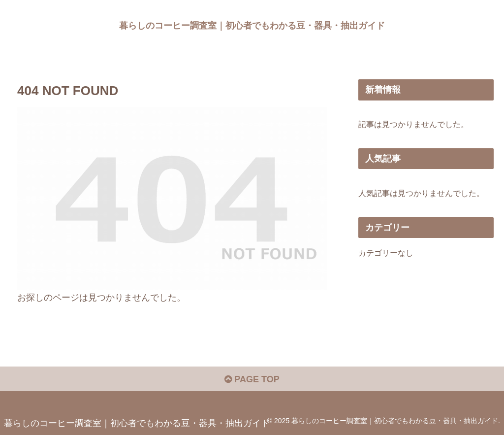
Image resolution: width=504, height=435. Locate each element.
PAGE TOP (252, 379)
